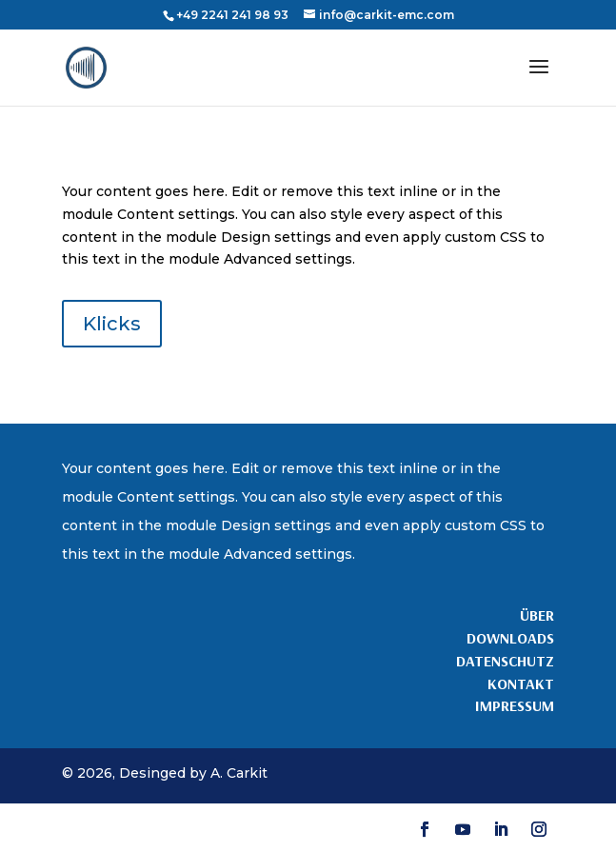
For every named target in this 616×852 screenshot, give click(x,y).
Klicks (112, 324)
